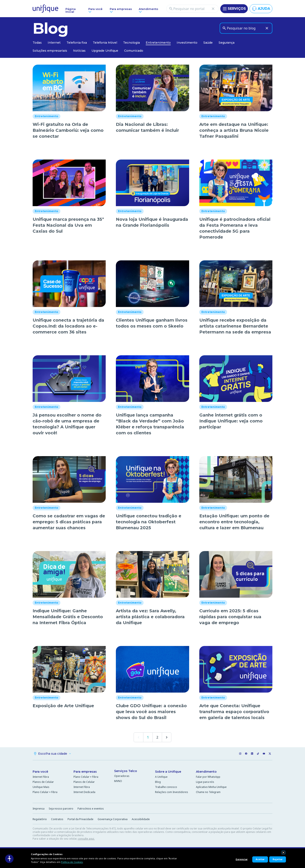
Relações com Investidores (172, 792)
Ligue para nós (205, 782)
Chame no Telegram (208, 792)
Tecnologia (131, 43)
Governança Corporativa (113, 819)
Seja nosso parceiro (61, 809)
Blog (158, 782)
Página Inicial (71, 10)
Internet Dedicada (84, 792)
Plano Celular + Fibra (45, 792)
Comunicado (134, 51)
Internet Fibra (41, 777)
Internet (54, 43)
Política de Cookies (72, 862)
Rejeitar (278, 859)
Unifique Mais (41, 787)
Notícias (79, 51)
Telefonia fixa (77, 43)
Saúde (208, 43)
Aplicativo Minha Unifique (211, 787)
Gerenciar (242, 859)
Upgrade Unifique (105, 51)
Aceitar (260, 859)
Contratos (57, 819)
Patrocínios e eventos (91, 809)
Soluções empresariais (50, 51)
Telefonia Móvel (105, 43)
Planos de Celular (43, 782)
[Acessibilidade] (9, 859)
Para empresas (85, 772)
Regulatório (40, 819)
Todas (37, 43)
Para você (40, 772)
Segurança (227, 43)
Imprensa (39, 809)
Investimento (187, 43)
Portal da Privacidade (80, 819)
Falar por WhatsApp (208, 777)
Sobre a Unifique (168, 772)
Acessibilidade (141, 819)
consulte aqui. (86, 839)
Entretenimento (158, 43)
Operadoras (122, 776)
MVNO (118, 781)
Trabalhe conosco (166, 787)
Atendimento (206, 772)
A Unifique (161, 777)
